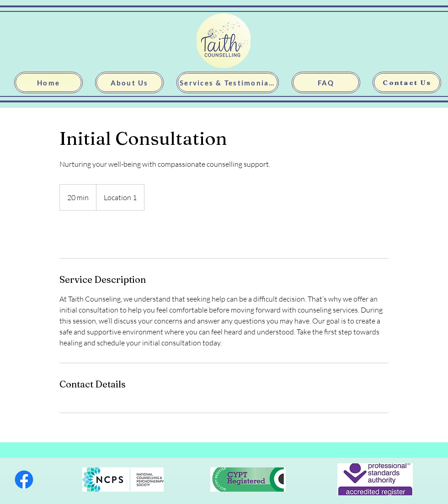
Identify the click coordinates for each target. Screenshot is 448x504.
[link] (93, 234)
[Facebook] (24, 480)
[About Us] (129, 82)
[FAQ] (326, 82)
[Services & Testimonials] (228, 82)
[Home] (48, 82)
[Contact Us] (407, 82)
